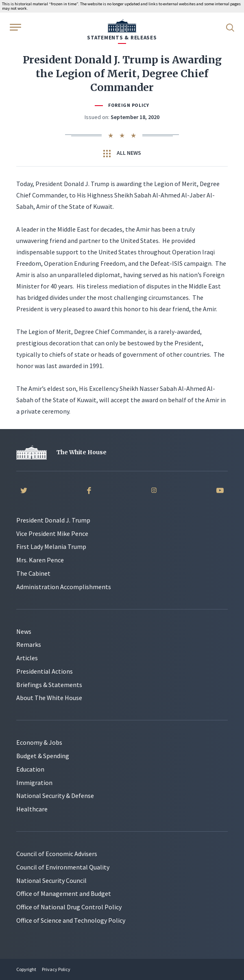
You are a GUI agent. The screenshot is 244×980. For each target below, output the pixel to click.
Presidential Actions (45, 671)
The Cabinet (33, 573)
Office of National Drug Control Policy (69, 907)
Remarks (29, 644)
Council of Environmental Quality (63, 867)
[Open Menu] (15, 27)
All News (122, 153)
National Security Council (51, 880)
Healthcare (32, 809)
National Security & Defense (55, 796)
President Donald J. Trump (53, 520)
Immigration (34, 783)
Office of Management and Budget (64, 893)
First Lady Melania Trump (51, 546)
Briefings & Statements (49, 685)
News (24, 631)
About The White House (49, 698)
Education (30, 769)
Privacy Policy (56, 969)
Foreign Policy (129, 105)
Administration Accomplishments (64, 587)
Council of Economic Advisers (57, 854)
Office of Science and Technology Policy (71, 920)
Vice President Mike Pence (52, 533)
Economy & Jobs (39, 742)
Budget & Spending (43, 756)
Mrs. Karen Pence (40, 560)
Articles (27, 658)
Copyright (26, 969)
